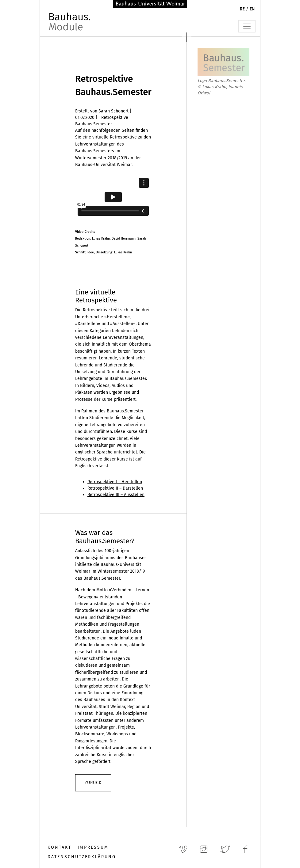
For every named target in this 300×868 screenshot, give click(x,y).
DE (242, 9)
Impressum (93, 847)
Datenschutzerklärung (82, 857)
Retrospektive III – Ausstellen (116, 495)
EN (252, 9)
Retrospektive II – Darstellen (115, 488)
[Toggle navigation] (247, 26)
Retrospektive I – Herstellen (115, 482)
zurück (93, 783)
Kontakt (60, 847)
